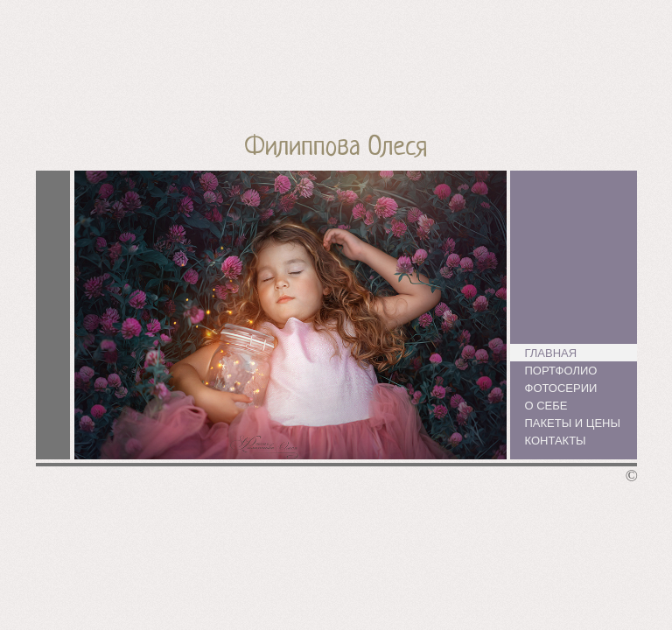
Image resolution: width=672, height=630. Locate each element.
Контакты (556, 441)
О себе (546, 406)
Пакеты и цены (573, 423)
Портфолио (561, 371)
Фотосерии (561, 388)
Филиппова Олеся (336, 148)
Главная (551, 353)
